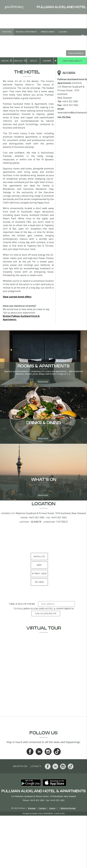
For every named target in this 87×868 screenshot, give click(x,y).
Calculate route (46, 614)
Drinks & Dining (48, 32)
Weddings (28, 39)
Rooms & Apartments (26, 32)
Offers (55, 39)
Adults (33, 61)
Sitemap (32, 808)
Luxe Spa (63, 32)
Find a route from (22, 604)
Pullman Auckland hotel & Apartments (46, 609)
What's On (67, 39)
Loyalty (36, 766)
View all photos (76, 53)
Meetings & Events (11, 39)
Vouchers (42, 39)
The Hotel (7, 32)
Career (52, 808)
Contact (42, 808)
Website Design (68, 808)
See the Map (64, 117)
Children (47, 61)
